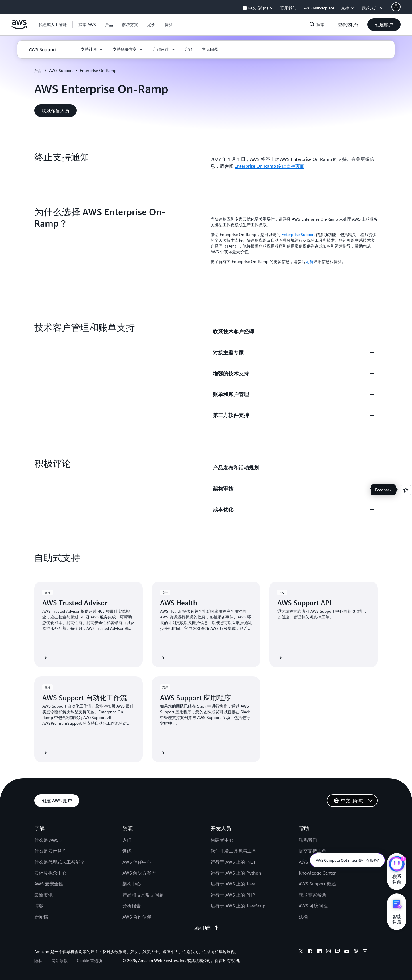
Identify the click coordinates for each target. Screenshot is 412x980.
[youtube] (347, 952)
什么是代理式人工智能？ (60, 862)
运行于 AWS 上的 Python (236, 873)
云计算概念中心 (50, 873)
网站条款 (60, 960)
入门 (127, 840)
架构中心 (132, 884)
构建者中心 (222, 840)
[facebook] (310, 952)
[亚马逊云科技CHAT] (397, 865)
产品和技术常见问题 (143, 895)
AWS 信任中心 (137, 862)
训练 (127, 851)
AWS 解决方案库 (139, 873)
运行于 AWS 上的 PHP (233, 895)
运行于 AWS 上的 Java (233, 884)
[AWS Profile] (396, 7)
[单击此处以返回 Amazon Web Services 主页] (19, 28)
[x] (301, 952)
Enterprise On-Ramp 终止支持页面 (270, 166)
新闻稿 (41, 917)
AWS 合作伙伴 (137, 917)
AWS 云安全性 (49, 884)
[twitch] (338, 952)
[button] (87, 25)
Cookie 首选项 (89, 960)
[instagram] (328, 952)
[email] (365, 952)
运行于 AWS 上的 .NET (233, 862)
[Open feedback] (406, 490)
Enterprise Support (298, 234)
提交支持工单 (312, 851)
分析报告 (132, 906)
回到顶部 (206, 928)
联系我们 (308, 840)
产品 (38, 70)
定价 (310, 261)
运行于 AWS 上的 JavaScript (239, 906)
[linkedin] (319, 952)
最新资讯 (43, 895)
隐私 (38, 960)
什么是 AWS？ (49, 840)
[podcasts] (356, 952)
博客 (39, 906)
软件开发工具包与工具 (233, 851)
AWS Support (61, 70)
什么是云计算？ (50, 851)
